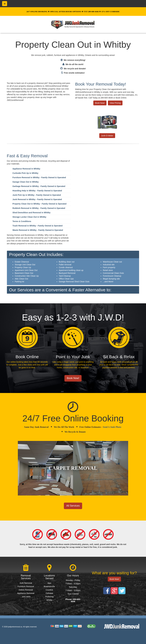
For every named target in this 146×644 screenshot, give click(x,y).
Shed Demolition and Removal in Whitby (31, 213)
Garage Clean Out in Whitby (26, 182)
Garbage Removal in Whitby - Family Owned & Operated (39, 186)
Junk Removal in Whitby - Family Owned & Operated (37, 199)
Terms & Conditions (22, 221)
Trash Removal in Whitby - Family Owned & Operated (37, 226)
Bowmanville (49, 586)
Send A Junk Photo (112, 427)
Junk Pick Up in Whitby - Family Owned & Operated (37, 195)
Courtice (49, 590)
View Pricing (115, 103)
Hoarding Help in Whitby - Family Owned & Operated (37, 191)
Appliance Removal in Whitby (26, 169)
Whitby (49, 600)
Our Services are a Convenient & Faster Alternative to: (60, 290)
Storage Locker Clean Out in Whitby (29, 217)
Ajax (49, 583)
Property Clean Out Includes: (36, 254)
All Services (73, 506)
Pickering (49, 597)
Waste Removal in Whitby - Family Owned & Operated (38, 230)
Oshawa (49, 593)
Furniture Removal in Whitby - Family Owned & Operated (39, 177)
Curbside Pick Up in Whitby (25, 173)
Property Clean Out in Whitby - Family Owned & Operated (39, 204)
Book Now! (100, 103)
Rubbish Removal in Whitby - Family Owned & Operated (39, 208)
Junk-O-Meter (107, 136)
